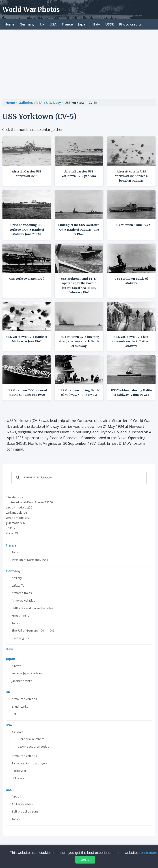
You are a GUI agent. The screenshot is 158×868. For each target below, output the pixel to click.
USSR (110, 24)
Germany (27, 24)
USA (53, 24)
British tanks (20, 706)
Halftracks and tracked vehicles (32, 608)
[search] (78, 478)
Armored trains (22, 593)
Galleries (26, 103)
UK (42, 24)
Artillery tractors (22, 804)
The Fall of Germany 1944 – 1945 (33, 630)
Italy (96, 24)
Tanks (16, 552)
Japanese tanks (22, 681)
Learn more (148, 853)
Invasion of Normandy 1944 (30, 560)
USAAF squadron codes (33, 747)
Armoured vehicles (24, 699)
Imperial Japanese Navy (27, 673)
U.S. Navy (54, 103)
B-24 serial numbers (31, 739)
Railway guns (20, 638)
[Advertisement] (79, 63)
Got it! (85, 860)
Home (9, 24)
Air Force (17, 732)
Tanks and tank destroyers (30, 763)
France (67, 24)
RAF (14, 714)
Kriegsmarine (21, 615)
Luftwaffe (18, 585)
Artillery (17, 578)
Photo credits (131, 24)
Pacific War (19, 771)
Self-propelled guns (25, 811)
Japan (83, 24)
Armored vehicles (23, 600)
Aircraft (16, 666)
